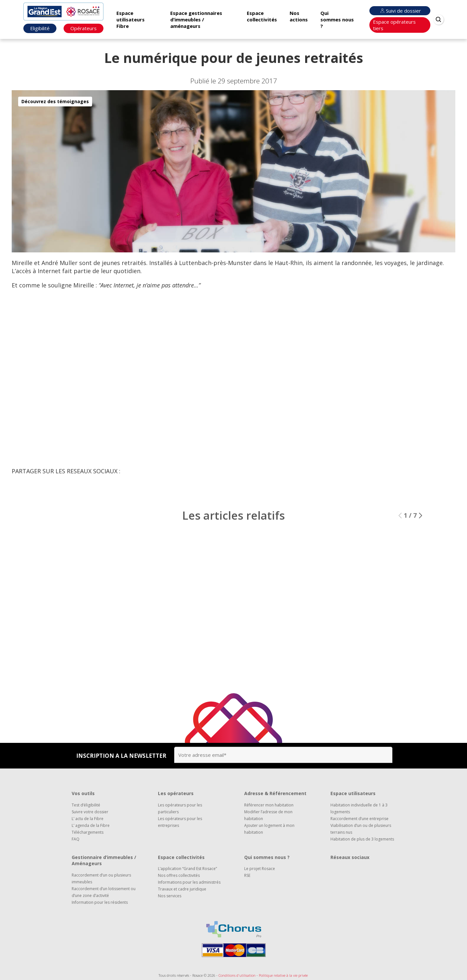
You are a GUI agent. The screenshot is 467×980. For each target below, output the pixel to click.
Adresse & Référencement (275, 793)
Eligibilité (40, 28)
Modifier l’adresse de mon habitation (268, 815)
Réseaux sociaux (350, 857)
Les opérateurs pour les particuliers (180, 808)
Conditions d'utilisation (237, 975)
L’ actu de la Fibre (88, 819)
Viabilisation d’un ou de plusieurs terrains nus (361, 829)
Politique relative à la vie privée (283, 975)
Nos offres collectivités (179, 875)
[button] (420, 521)
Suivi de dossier (400, 11)
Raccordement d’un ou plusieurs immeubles (101, 878)
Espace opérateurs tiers (394, 25)
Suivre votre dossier (90, 812)
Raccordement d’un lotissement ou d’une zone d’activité (104, 892)
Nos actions (299, 16)
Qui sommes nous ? (337, 19)
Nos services (170, 896)
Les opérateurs (176, 793)
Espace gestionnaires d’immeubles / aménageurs (196, 19)
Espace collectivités (262, 16)
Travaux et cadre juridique (182, 889)
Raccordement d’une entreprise (359, 819)
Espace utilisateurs (353, 793)
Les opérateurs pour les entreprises (180, 822)
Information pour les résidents (100, 902)
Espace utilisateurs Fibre (131, 19)
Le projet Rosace (260, 869)
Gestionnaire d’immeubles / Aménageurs (104, 860)
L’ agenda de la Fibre (91, 825)
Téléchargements (88, 832)
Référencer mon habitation (269, 805)
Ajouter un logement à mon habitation (269, 829)
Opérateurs (84, 28)
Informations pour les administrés (189, 882)
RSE (247, 875)
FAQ (76, 839)
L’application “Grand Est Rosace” (187, 869)
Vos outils (83, 793)
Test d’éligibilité (86, 805)
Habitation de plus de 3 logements (362, 839)
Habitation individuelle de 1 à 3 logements (359, 808)
